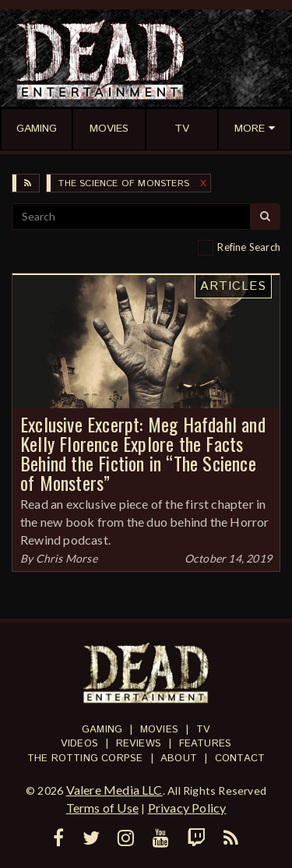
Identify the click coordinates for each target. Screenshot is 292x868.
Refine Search (249, 247)
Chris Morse (67, 558)
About (179, 759)
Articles (233, 286)
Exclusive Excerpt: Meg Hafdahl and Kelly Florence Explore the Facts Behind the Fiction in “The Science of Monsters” (143, 453)
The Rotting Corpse (85, 759)
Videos (79, 744)
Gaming (102, 730)
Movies (159, 730)
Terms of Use (102, 808)
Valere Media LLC (114, 790)
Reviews (139, 744)
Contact (240, 759)
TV (203, 730)
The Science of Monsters (124, 183)
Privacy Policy (187, 808)
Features (206, 744)
